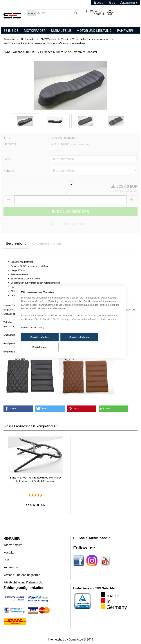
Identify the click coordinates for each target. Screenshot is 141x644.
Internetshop (56, 640)
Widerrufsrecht (13, 545)
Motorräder (35, 31)
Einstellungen (39, 347)
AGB (6, 560)
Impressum (11, 567)
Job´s (98, 3)
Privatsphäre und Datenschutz (23, 582)
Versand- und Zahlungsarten (22, 575)
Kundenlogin (129, 3)
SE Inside (11, 31)
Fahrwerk (126, 31)
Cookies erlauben (39, 337)
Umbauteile (61, 31)
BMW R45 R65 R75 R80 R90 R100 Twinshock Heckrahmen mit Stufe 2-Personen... (36, 479)
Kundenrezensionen (46, 243)
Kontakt (9, 553)
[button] (18, 409)
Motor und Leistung (94, 31)
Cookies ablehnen (77, 337)
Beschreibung (16, 243)
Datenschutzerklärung (33, 327)
